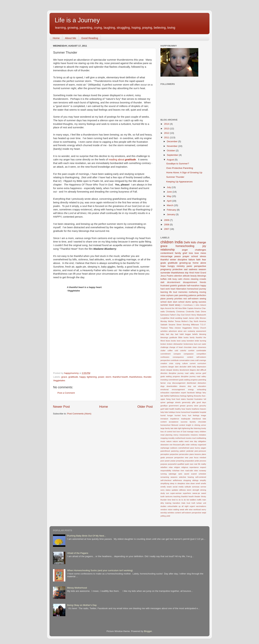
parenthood (165, 451)
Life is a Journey (77, 20)
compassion (189, 354)
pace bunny (195, 448)
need (187, 441)
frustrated (165, 286)
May (169, 196)
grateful (174, 286)
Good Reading (90, 38)
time (169, 500)
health (172, 409)
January (171, 214)
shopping (187, 480)
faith (198, 260)
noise (163, 295)
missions (194, 435)
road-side (189, 471)
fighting (190, 396)
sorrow (203, 487)
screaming (165, 477)
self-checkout (166, 480)
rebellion (164, 467)
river (182, 471)
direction (164, 373)
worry (204, 510)
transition (176, 503)
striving (203, 490)
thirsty (204, 496)
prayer (186, 256)
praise (173, 461)
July (169, 187)
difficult (203, 370)
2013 (167, 129)
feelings (183, 396)
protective (178, 269)
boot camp (181, 341)
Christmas (180, 312)
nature (169, 441)
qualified (181, 464)
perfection (201, 295)
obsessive (165, 445)
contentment (167, 253)
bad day (170, 334)
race (191, 464)
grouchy (203, 406)
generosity (186, 402)
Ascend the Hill (171, 308)
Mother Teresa (174, 321)
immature (164, 419)
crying (178, 363)
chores (186, 279)
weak (182, 510)
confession (165, 357)
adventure (173, 331)
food (173, 399)
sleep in (173, 483)
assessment (201, 331)
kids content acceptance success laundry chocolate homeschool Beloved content (183, 422)
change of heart (176, 347)
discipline (182, 260)
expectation (175, 393)
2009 (167, 220)
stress (203, 256)
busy (175, 279)
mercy (176, 435)
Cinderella (190, 312)
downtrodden (172, 386)
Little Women (201, 318)
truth (193, 503)
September (173, 155)
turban (199, 503)
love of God (181, 432)
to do (179, 500)
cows (192, 360)
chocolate (188, 347)
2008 (167, 225)
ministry (181, 266)
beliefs (195, 334)
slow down (190, 483)
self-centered (201, 477)
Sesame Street (175, 325)
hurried (178, 415)
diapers (193, 370)
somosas (196, 487)
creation (164, 363)
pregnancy (166, 269)
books (173, 341)
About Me (71, 38)
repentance (194, 467)
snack (169, 487)
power (101, 377)
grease (183, 406)
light (180, 428)
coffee (170, 351)
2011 (167, 137)
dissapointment (190, 282)
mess (203, 253)
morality (171, 438)
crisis (171, 363)
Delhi (187, 242)
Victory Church (200, 328)
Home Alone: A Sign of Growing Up (184, 173)
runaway (203, 471)
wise (191, 510)
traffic (199, 500)
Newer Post (61, 407)
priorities (178, 299)
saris (180, 474)
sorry (163, 490)
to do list (185, 500)
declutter (183, 367)
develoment (184, 370)
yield (168, 516)
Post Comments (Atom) (79, 414)
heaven (203, 409)
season (202, 269)
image (204, 415)
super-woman (176, 493)
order (188, 445)
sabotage (172, 474)
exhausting (202, 389)
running (164, 474)
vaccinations (201, 506)
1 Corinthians (187, 305)
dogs (162, 386)
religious (185, 467)
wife (187, 510)
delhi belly (192, 367)
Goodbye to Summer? (178, 164)
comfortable (201, 351)
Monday (164, 321)
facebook (191, 393)
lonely (204, 428)
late (172, 428)
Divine (203, 312)
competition (201, 354)
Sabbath (164, 325)
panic (189, 266)
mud (194, 438)
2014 (167, 124)
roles (196, 471)
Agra (162, 308)
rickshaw (176, 471)
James (191, 318)
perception (165, 454)
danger (171, 367)
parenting (183, 295)
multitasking (201, 438)
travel (171, 305)
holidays (172, 412)
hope (163, 266)
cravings (203, 360)
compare (177, 354)
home (178, 412)
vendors (164, 510)
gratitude (182, 286)
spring (195, 302)
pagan (203, 448)
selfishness (177, 480)
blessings (202, 276)
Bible (185, 308)
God (183, 315)
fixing (168, 399)
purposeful (172, 464)
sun (168, 493)
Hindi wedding (176, 318)
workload (197, 510)
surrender (165, 273)
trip (187, 273)
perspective (200, 266)
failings (199, 393)
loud (175, 292)
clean (195, 347)
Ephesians (165, 315)
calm (180, 279)
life (171, 292)
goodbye (164, 406)
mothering (193, 292)
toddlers (193, 500)
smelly (163, 487)
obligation (202, 441)
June (170, 192)
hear (183, 409)
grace (64, 377)
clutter (163, 351)
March (170, 205)
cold (176, 351)
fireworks (198, 396)
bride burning (200, 341)
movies (188, 438)
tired (174, 500)
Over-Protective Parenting (180, 168)
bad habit (179, 334)
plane (163, 299)
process (203, 461)
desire (163, 370)
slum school (179, 302)
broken (163, 344)
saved (187, 474)
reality (204, 464)
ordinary (194, 445)
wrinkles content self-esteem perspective (184, 513)
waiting (176, 510)
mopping (164, 438)
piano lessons (195, 454)
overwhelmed (184, 448)
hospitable (195, 412)
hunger (170, 415)
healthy (178, 409)
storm (109, 377)
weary (178, 305)
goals (163, 263)
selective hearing (186, 477)
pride (197, 461)
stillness (182, 490)
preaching (180, 461)
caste (204, 344)
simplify (203, 480)
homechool (186, 412)
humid (163, 415)
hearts (188, 409)
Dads (198, 312)
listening (197, 428)
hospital (203, 412)
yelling (163, 516)
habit (167, 409)
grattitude (73, 377)
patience (192, 295)
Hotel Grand (200, 273)
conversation (184, 360)
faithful (167, 396)
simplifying (165, 483)
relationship (168, 250)
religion (177, 467)
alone (180, 331)
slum (170, 302)
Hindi (192, 273)
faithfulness (175, 396)
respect (203, 467)
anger (185, 250)
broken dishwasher (175, 344)
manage (190, 432)
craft (197, 360)
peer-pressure (200, 451)
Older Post (145, 407)
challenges (200, 250)
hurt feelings (194, 415)
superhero (187, 493)
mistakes (202, 435)
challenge (164, 347)
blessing (203, 334)
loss (191, 253)
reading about (122, 160)
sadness (193, 269)
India (179, 242)
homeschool (193, 289)
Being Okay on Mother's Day (82, 605)
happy (82, 377)
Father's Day (175, 315)
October (171, 151)
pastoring (175, 451)
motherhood (180, 438)
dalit (162, 282)
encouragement (178, 389)
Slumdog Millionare (191, 325)
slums (188, 302)
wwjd (204, 513)
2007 (167, 229)
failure (192, 260)
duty (189, 386)
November (172, 146)
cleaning (194, 279)
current (193, 363)
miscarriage (166, 256)
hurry (184, 415)
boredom (190, 341)
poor (162, 461)
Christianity (171, 312)
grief (185, 253)
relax (171, 467)
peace (178, 256)
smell (198, 483)
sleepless (181, 483)
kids (194, 242)
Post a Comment (66, 393)
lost (174, 432)
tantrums (169, 496)
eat (195, 386)
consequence (178, 357)
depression (201, 367)
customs (164, 367)
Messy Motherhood (77, 588)
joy (204, 246)
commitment (166, 354)
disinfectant (191, 383)
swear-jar (196, 493)
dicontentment (174, 282)
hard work (165, 289)
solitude (188, 487)
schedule (202, 474)
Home (56, 38)
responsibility (166, 471)
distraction (202, 383)
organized (202, 445)
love (197, 253)
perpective (174, 454)
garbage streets (174, 402)
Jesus (163, 276)
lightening (92, 377)
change (201, 242)
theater (197, 496)
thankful (164, 260)
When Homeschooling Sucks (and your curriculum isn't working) (100, 570)
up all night (184, 506)
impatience (175, 419)
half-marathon (193, 286)
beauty (193, 276)
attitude (186, 276)
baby (162, 334)
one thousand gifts (177, 445)
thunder (147, 377)
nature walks (178, 441)
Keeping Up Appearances (179, 182)
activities (164, 331)
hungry (171, 266)
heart (173, 289)
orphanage (165, 448)
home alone (199, 263)
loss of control (166, 432)
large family (165, 428)
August (171, 160)
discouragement (179, 383)
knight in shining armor (196, 425)
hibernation (181, 289)
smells (203, 483)
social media (178, 487)
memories (183, 292)
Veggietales (59, 380)
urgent (192, 506)
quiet (187, 464)
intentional (196, 419)
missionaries (185, 435)
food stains (181, 399)
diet (198, 370)
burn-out (197, 344)
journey (203, 289)
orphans (170, 295)
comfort (191, 351)
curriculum (202, 363)
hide (166, 412)
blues (168, 341)
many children (200, 432)
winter (173, 260)
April (169, 201)
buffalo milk (166, 279)
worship (164, 513)
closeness (202, 347)
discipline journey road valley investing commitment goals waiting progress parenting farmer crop (183, 380)
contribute (174, 360)
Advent (203, 305)
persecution (184, 454)
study (163, 493)
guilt (162, 409)
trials (183, 503)
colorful (183, 351)
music (163, 441)
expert (184, 393)
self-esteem (193, 299)
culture (185, 363)
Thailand (164, 328)
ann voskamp (189, 331)
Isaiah (185, 318)
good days (201, 402)
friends (203, 282)
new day (193, 441)
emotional (164, 389)
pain (176, 295)
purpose (164, 464)
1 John (196, 305)
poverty (170, 299)
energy (191, 389)
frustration (198, 399)
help (162, 412)
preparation (190, 461)
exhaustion (165, 393)
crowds (203, 279)
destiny (176, 370)
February (172, 210)
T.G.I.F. (203, 325)
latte (176, 428)
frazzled (190, 399)
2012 (167, 133)
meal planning (166, 435)
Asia (180, 308)
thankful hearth (120, 377)
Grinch (188, 315)
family (178, 253)
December (172, 141)
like (192, 428)
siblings (195, 480)
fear (204, 260)
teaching (177, 496)
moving (203, 292)
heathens (195, 409)
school (195, 256)
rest (185, 299)
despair (169, 370)
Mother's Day (187, 321)
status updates (172, 490)
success (202, 302)
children (167, 242)
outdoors (174, 448)
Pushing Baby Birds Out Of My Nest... (87, 536)
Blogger (148, 631)
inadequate (186, 419)
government (174, 406)
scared (194, 474)
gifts (194, 402)
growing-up (185, 263)
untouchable (172, 506)
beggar (188, 334)
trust (188, 503)
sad (186, 269)
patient (182, 451)
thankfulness (136, 377)
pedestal (190, 451)
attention (178, 276)
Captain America (194, 308)
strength (196, 490)
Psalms (170, 276)
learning (164, 292)
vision (170, 510)
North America (200, 321)
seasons (174, 477)
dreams (182, 386)
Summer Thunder (175, 177)
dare (177, 367)
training (168, 503)
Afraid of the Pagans (78, 553)
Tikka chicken (175, 328)
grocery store (193, 406)
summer (164, 305)
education (202, 386)
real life (197, 464)
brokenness (188, 344)
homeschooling (185, 246)
